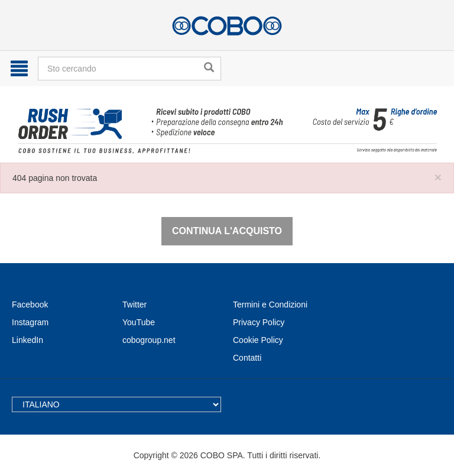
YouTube (139, 322)
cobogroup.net (149, 340)
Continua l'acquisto (227, 231)
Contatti (247, 358)
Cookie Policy (258, 340)
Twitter (134, 305)
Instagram (30, 322)
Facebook (30, 305)
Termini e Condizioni (270, 305)
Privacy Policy (259, 322)
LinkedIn (27, 340)
